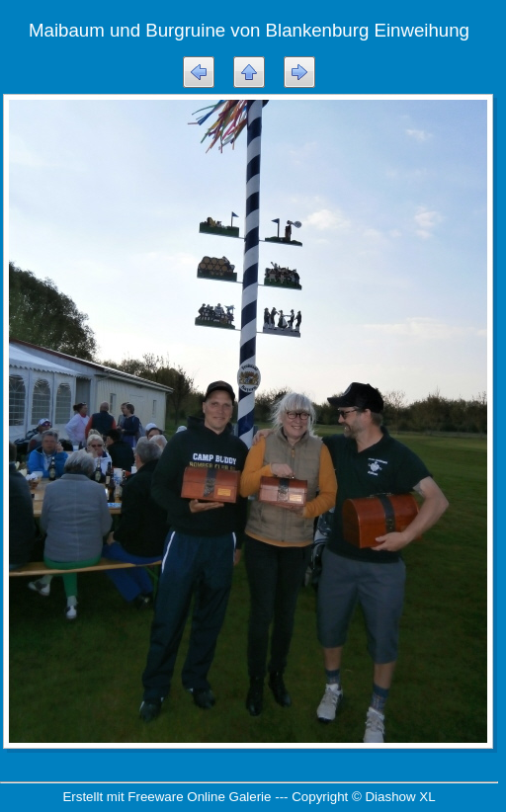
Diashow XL (400, 797)
